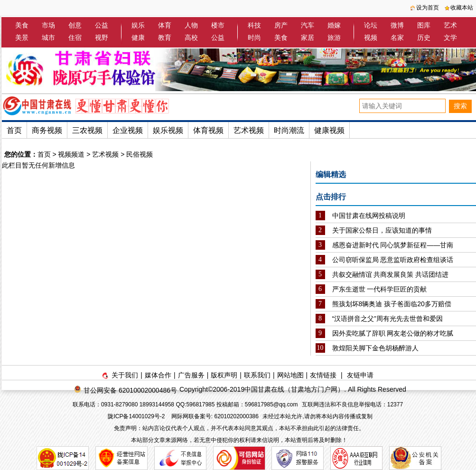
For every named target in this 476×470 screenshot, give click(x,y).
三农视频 (87, 130)
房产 (281, 25)
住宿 (75, 38)
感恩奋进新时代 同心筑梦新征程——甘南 (393, 245)
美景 (22, 38)
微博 (397, 25)
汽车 (308, 25)
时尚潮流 (289, 130)
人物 (191, 25)
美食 (22, 25)
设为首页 (428, 8)
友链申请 (360, 375)
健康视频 (329, 130)
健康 (138, 38)
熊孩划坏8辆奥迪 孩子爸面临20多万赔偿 (392, 304)
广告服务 (191, 375)
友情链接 (323, 375)
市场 (48, 25)
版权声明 (224, 375)
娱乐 (138, 25)
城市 (48, 38)
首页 (14, 130)
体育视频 (208, 130)
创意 (75, 25)
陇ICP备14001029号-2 (137, 416)
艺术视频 (249, 130)
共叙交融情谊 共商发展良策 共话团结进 (391, 274)
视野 (102, 38)
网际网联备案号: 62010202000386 (215, 416)
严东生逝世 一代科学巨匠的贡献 (380, 289)
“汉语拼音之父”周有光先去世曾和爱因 (387, 319)
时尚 (254, 38)
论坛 (371, 25)
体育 (165, 25)
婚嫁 (334, 25)
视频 (371, 38)
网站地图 (290, 375)
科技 (254, 25)
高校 (191, 38)
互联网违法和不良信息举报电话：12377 (352, 404)
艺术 (450, 25)
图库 (424, 25)
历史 (424, 38)
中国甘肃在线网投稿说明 (369, 216)
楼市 (218, 25)
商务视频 (47, 130)
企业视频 (128, 130)
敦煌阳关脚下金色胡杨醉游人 (375, 348)
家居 (308, 38)
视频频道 (71, 154)
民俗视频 (140, 154)
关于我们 (125, 375)
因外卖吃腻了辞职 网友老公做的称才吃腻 (393, 333)
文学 (450, 38)
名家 (397, 38)
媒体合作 (158, 375)
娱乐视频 (168, 130)
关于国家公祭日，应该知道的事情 (382, 230)
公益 (102, 25)
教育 (165, 38)
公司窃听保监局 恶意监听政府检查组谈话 (393, 260)
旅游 (334, 38)
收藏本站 (462, 8)
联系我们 (257, 375)
